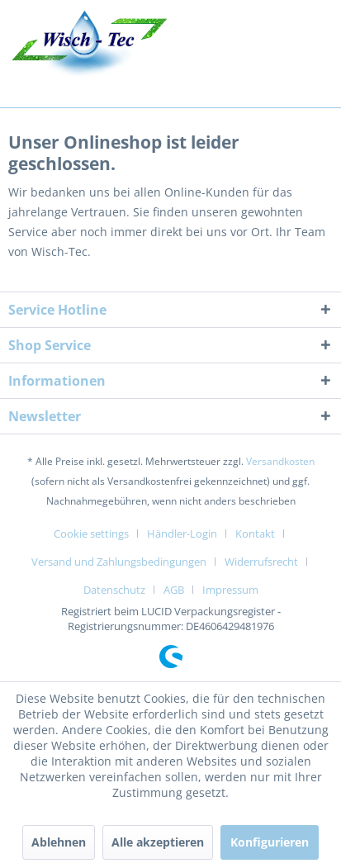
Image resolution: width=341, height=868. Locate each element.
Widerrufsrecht (261, 562)
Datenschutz (114, 590)
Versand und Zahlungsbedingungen (119, 562)
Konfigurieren (270, 842)
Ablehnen (59, 842)
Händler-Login (182, 534)
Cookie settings (91, 534)
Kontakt (255, 534)
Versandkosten (280, 461)
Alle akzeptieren (158, 842)
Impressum (230, 590)
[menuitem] (97, 534)
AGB (174, 590)
